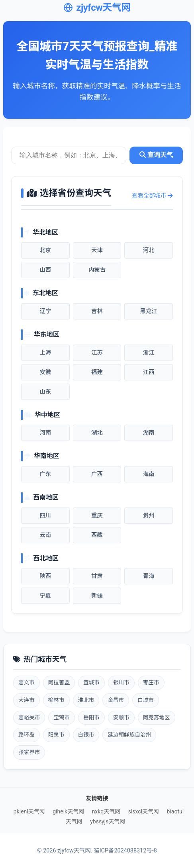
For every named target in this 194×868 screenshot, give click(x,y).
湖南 (149, 433)
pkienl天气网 (29, 811)
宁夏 (45, 596)
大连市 (26, 700)
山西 (45, 270)
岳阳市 (91, 717)
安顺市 (121, 717)
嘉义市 (26, 682)
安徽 (45, 372)
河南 (45, 433)
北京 (45, 250)
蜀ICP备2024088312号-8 (125, 851)
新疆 (97, 596)
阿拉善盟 (59, 682)
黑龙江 (149, 311)
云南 (45, 535)
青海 (149, 576)
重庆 (97, 516)
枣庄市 (151, 682)
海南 (149, 474)
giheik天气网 (68, 811)
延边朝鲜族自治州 (129, 735)
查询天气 (156, 155)
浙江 (149, 353)
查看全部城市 (152, 196)
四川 (45, 516)
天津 (97, 250)
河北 (149, 250)
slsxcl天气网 (144, 811)
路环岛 (26, 735)
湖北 (97, 433)
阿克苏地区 (157, 717)
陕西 (45, 576)
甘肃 (97, 576)
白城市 (146, 700)
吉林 (97, 311)
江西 (149, 372)
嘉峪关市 (29, 717)
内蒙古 (97, 270)
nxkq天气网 (106, 811)
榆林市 (56, 700)
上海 (45, 353)
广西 (97, 474)
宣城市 (91, 682)
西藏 (97, 535)
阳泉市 (56, 735)
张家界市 (29, 752)
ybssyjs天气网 (108, 821)
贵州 (149, 516)
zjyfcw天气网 (97, 8)
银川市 (121, 682)
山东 (45, 392)
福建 (97, 372)
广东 (45, 474)
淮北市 (86, 700)
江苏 (97, 353)
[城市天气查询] (69, 155)
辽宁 (45, 311)
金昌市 (116, 700)
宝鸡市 (62, 717)
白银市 (86, 735)
